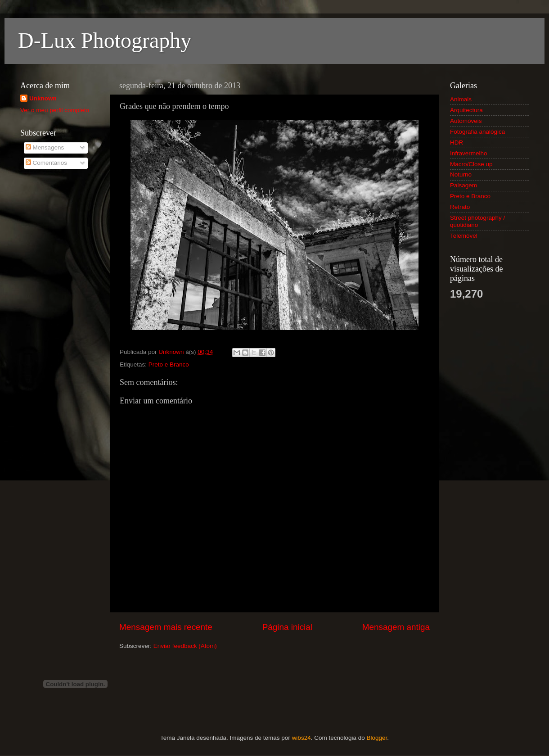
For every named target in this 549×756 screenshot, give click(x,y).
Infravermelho (469, 153)
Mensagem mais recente (166, 627)
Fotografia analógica (477, 132)
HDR (457, 143)
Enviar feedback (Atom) (185, 646)
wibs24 (301, 738)
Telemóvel (464, 236)
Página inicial (287, 627)
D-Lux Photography (105, 40)
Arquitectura (466, 110)
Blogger (377, 738)
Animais (461, 99)
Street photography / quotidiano (477, 221)
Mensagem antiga (396, 627)
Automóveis (466, 121)
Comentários (46, 163)
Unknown (43, 98)
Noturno (461, 174)
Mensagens (45, 147)
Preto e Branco (169, 364)
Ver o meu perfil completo (55, 110)
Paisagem (463, 185)
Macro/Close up (471, 164)
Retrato (460, 207)
